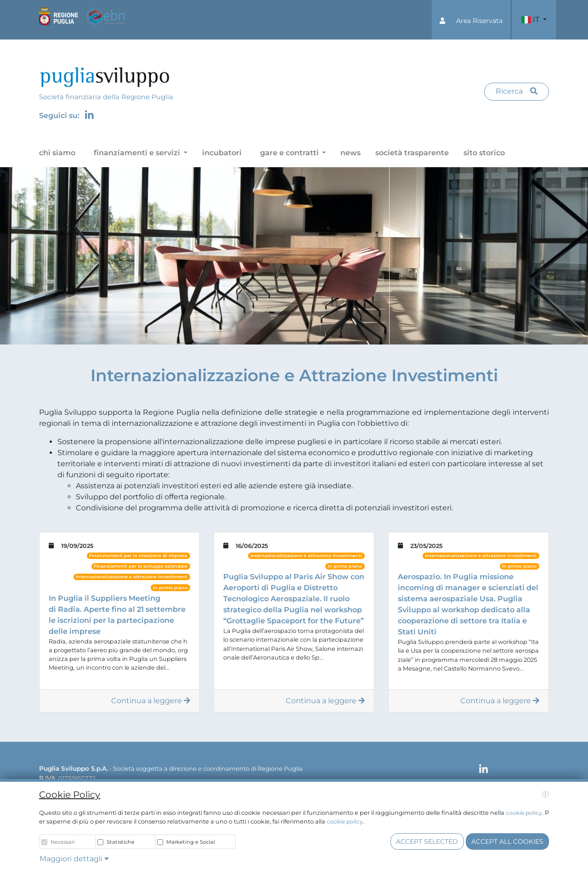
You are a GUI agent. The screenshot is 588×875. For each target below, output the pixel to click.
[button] (471, 20)
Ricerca (517, 91)
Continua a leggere (151, 701)
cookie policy (524, 813)
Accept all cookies (507, 841)
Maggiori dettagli (74, 859)
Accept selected (427, 841)
